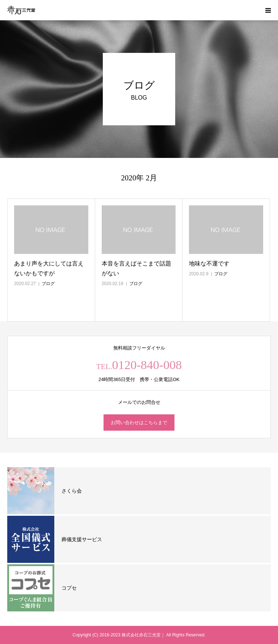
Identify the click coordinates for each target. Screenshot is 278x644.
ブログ (48, 284)
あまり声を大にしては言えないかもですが (49, 268)
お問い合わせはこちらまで (139, 423)
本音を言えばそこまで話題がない (136, 268)
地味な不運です (209, 264)
